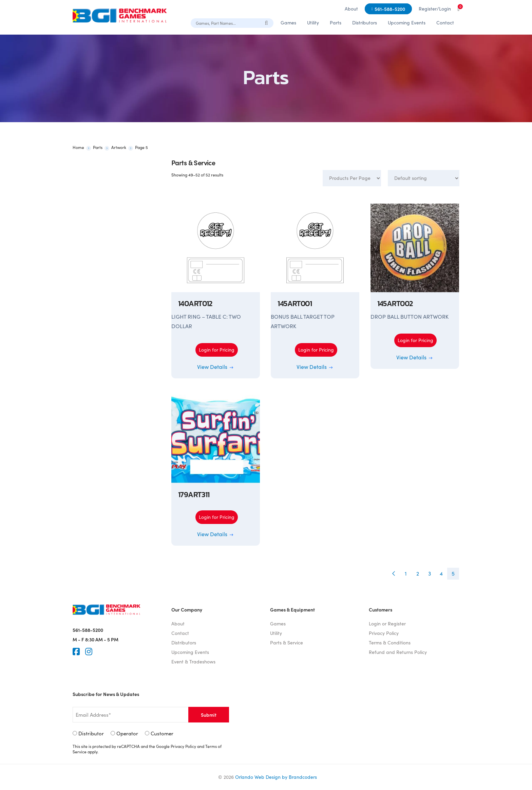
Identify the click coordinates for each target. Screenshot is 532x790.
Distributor (91, 733)
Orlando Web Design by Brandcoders (276, 777)
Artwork (119, 147)
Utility (313, 23)
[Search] (267, 23)
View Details (216, 367)
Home (78, 147)
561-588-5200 (390, 9)
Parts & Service (287, 643)
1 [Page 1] (406, 573)
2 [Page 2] (418, 573)
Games (288, 23)
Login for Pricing (217, 350)
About (351, 9)
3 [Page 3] (430, 573)
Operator (127, 733)
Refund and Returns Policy (398, 652)
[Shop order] (424, 178)
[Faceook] (76, 652)
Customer (162, 733)
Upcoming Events (407, 23)
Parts (336, 23)
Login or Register (387, 624)
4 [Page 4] (441, 573)
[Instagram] (89, 652)
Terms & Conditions (390, 643)
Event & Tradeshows (193, 662)
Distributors (365, 23)
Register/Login (435, 9)
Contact (445, 23)
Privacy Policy (384, 633)
